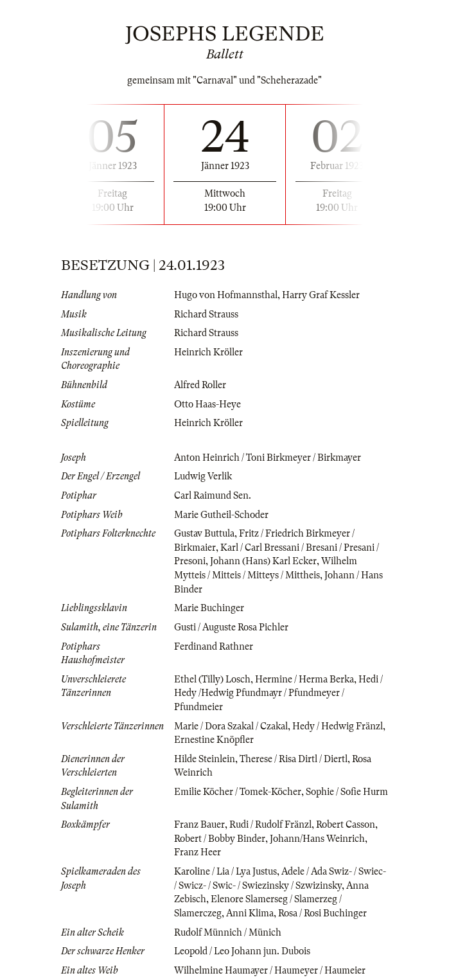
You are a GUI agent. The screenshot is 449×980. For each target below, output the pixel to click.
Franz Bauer (199, 824)
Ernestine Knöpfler (214, 740)
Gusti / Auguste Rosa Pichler (231, 627)
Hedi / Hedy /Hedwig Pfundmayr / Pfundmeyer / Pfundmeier (278, 693)
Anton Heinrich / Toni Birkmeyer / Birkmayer (268, 458)
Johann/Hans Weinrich (317, 839)
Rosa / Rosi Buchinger (322, 913)
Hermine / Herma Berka (304, 679)
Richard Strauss (206, 314)
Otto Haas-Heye (207, 404)
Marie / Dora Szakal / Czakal (231, 726)
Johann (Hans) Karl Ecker (263, 561)
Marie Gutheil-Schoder (221, 515)
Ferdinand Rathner (214, 646)
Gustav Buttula (204, 533)
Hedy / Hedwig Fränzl (338, 726)
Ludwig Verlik (203, 476)
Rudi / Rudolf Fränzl (270, 824)
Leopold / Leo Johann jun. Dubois (242, 951)
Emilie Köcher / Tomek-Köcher (238, 792)
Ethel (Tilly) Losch (212, 679)
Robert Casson (346, 824)
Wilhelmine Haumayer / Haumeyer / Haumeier (270, 970)
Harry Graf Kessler (321, 295)
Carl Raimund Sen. (213, 495)
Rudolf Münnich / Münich (228, 932)
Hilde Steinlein (205, 759)
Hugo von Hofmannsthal (226, 295)
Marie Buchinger (209, 608)
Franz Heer (198, 852)
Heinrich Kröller (208, 352)
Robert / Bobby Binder (220, 839)
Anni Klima (250, 913)
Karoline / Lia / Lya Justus (225, 871)
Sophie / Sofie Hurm (347, 792)
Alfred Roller (200, 385)
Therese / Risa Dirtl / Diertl (294, 759)
